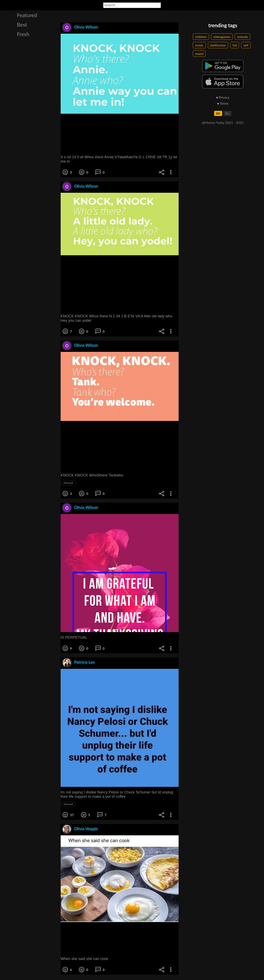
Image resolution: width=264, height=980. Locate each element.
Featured (27, 15)
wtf (246, 45)
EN (218, 113)
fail (235, 45)
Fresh (23, 34)
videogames (222, 37)
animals (242, 37)
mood (199, 54)
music (199, 45)
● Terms (223, 103)
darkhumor (218, 45)
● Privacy (223, 97)
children (201, 37)
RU (227, 113)
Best (22, 25)
